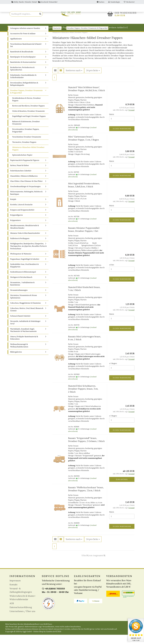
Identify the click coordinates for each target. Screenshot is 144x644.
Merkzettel (129, 2)
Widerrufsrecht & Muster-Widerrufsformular (23, 607)
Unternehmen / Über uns (22, 620)
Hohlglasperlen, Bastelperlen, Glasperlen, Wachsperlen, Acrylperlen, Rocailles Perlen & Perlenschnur (28, 255)
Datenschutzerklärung (21, 616)
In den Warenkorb (122, 138)
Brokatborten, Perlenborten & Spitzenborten (22, 78)
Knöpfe (13, 209)
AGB (12, 613)
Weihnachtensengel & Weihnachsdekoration (19, 355)
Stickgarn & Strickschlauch (21, 286)
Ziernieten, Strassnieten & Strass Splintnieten (24, 306)
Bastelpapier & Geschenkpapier (23, 66)
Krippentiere (15, 230)
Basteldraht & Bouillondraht (30, 27)
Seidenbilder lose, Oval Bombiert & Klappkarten (24, 275)
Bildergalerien (16, 361)
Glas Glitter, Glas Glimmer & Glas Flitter (26, 190)
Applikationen (16, 48)
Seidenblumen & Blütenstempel (23, 281)
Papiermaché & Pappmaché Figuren (65, 27)
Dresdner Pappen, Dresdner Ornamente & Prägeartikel (26, 101)
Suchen (101, 2)
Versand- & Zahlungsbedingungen (21, 599)
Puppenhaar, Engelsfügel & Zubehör (25, 268)
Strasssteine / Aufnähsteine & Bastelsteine (22, 293)
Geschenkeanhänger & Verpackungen (25, 196)
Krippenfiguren (16, 224)
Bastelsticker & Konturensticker (23, 71)
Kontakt (13, 594)
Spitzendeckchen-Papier (22, 164)
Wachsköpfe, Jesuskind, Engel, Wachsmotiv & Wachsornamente (23, 339)
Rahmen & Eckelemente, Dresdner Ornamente (26, 132)
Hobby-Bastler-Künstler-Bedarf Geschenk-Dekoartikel (34, 2)
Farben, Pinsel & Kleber (20, 175)
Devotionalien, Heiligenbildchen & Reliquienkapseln (24, 93)
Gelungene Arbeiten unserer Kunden (25, 37)
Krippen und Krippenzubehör (22, 219)
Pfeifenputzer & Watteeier (21, 263)
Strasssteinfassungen (19, 299)
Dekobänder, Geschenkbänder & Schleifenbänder (23, 86)
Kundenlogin (114, 2)
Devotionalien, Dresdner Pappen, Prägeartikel (26, 140)
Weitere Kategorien (96, 27)
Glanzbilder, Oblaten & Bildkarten (24, 185)
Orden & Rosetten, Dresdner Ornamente (28, 120)
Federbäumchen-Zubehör (21, 180)
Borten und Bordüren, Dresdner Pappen (28, 115)
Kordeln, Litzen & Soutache (21, 214)
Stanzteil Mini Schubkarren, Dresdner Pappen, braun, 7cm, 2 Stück (83, 398)
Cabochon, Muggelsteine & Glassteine (26, 312)
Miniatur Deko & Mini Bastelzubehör (25, 242)
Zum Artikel (122, 489)
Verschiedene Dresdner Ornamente (27, 146)
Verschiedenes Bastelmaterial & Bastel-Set (26, 54)
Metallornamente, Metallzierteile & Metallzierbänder (25, 236)
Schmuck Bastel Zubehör (20, 325)
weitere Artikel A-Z (118, 27)
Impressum (15, 590)
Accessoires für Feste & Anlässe (23, 43)
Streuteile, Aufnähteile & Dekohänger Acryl (25, 332)
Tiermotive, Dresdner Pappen (24, 151)
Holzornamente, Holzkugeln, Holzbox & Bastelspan (26, 202)
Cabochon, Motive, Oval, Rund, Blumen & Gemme (27, 319)
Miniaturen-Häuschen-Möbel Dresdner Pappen (28, 158)
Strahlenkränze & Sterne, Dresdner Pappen (27, 109)
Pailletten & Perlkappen (20, 248)
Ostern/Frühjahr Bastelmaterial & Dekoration (24, 347)
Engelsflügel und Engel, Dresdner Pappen (29, 125)
